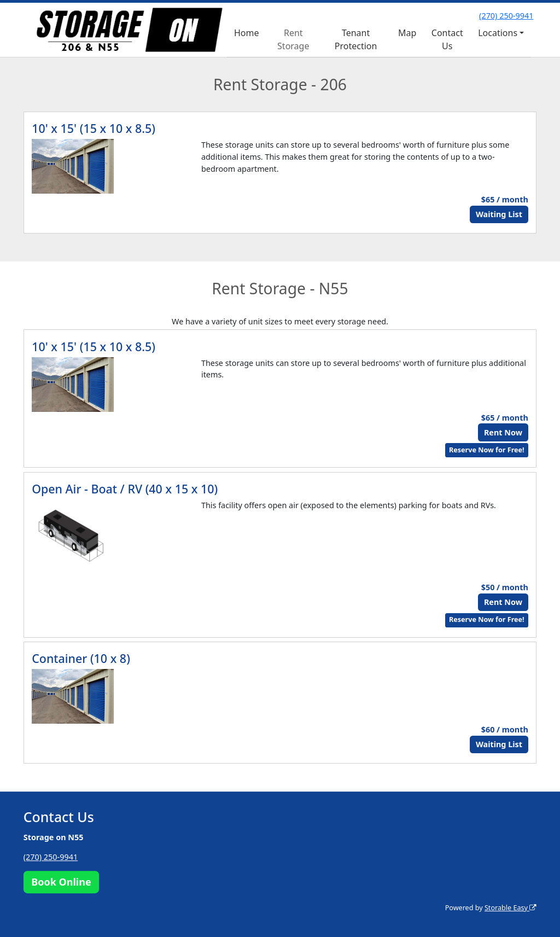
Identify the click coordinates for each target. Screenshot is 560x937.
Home (247, 33)
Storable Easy (511, 908)
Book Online (61, 882)
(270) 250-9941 (506, 16)
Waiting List (499, 214)
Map (407, 33)
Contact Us (447, 39)
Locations (498, 33)
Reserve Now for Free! (487, 450)
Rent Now (503, 432)
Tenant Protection (356, 39)
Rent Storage (293, 39)
